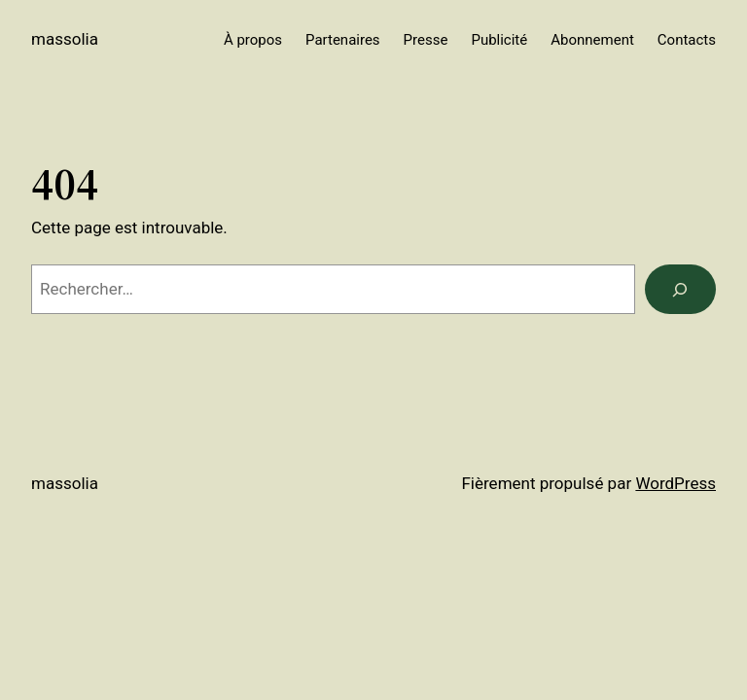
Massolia (65, 39)
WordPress (676, 483)
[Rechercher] (680, 289)
